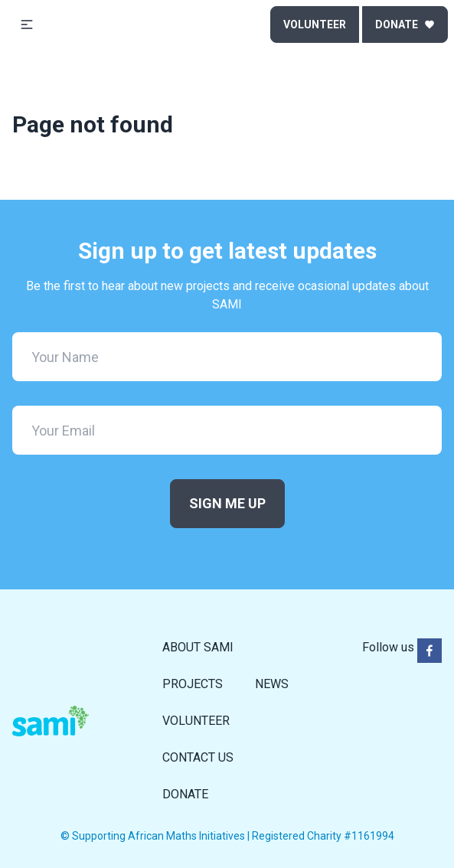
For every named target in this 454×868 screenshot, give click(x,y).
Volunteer (315, 24)
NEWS (272, 684)
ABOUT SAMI (198, 647)
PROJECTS (193, 684)
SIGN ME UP (227, 503)
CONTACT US (198, 757)
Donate (405, 24)
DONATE (185, 794)
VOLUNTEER (196, 721)
